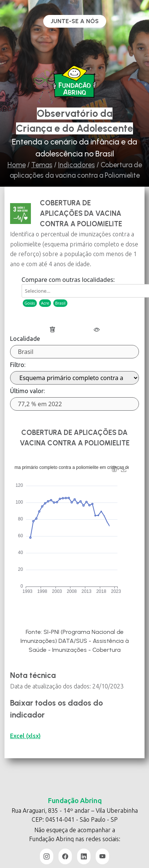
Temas (42, 165)
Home (17, 165)
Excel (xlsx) (25, 736)
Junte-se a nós (75, 21)
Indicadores (77, 165)
